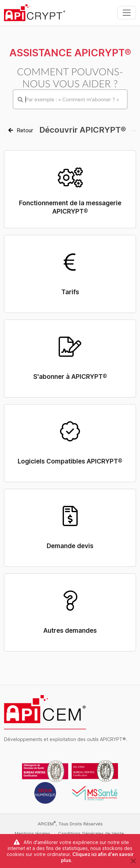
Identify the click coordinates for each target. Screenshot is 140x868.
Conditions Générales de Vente (91, 833)
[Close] (133, 861)
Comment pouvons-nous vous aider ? (70, 77)
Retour (21, 130)
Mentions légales (32, 833)
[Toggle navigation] (127, 13)
